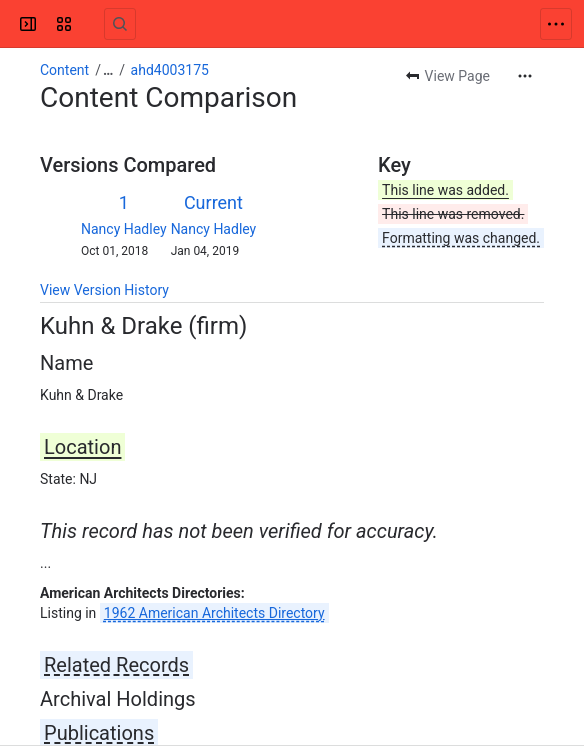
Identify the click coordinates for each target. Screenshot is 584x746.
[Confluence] (92, 24)
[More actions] (525, 76)
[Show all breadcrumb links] (108, 70)
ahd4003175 (170, 70)
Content (64, 70)
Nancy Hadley (124, 229)
